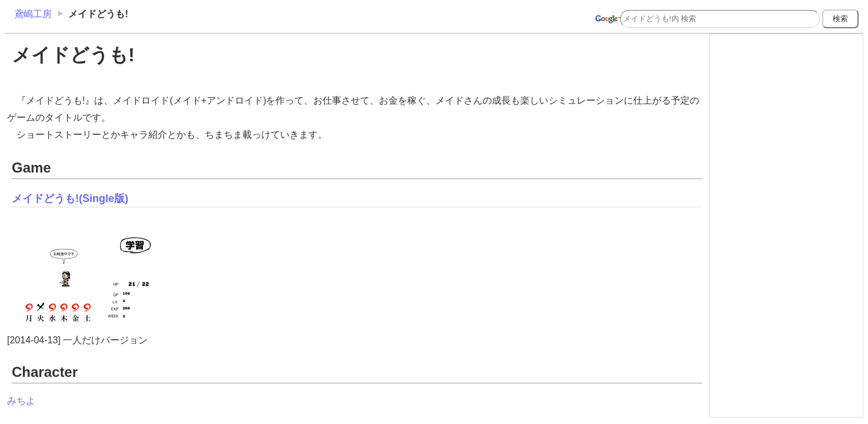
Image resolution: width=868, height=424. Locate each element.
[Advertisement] (786, 111)
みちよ (21, 401)
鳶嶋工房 (33, 14)
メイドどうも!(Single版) (70, 198)
